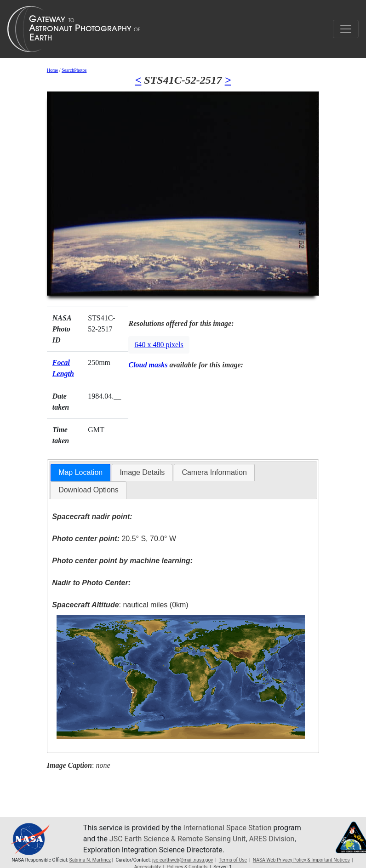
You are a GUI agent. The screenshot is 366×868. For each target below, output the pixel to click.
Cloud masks (148, 365)
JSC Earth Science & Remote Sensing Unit (177, 839)
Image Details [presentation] (142, 472)
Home (52, 70)
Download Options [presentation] (89, 490)
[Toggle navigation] (346, 29)
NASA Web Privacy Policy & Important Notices (301, 860)
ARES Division (272, 839)
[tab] (80, 473)
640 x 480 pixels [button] (159, 345)
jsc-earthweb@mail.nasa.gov (183, 860)
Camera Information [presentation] (214, 472)
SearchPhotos (74, 70)
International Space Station (228, 828)
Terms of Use (233, 860)
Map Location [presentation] (80, 472)
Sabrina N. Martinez (90, 860)
